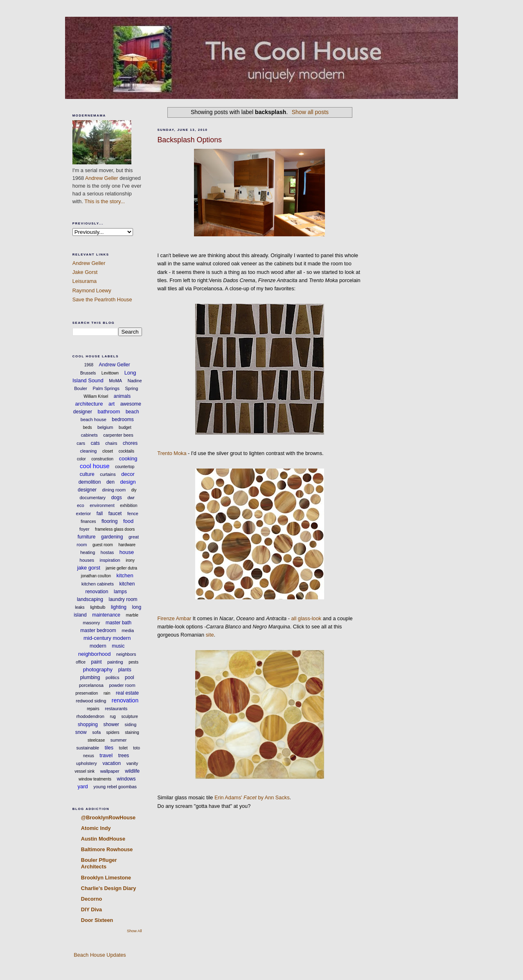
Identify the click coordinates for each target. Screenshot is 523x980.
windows (126, 779)
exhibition (128, 506)
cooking (128, 459)
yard (82, 786)
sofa (96, 732)
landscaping (90, 599)
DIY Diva (91, 909)
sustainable (88, 748)
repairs (93, 709)
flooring (109, 521)
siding (131, 724)
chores (130, 443)
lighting (119, 607)
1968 (89, 365)
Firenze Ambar (174, 618)
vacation (112, 763)
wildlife (132, 771)
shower (111, 724)
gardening (112, 537)
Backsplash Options (189, 140)
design (128, 482)
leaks (80, 607)
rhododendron (90, 716)
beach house (94, 419)
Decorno (92, 899)
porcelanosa (91, 685)
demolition (90, 482)
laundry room (123, 599)
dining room (114, 490)
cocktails (126, 451)
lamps (120, 592)
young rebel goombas (115, 787)
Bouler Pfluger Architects (99, 863)
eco (81, 505)
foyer (84, 529)
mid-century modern (107, 638)
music (118, 646)
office (81, 662)
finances (88, 521)
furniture (86, 537)
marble (132, 615)
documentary (93, 498)
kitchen (125, 575)
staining (132, 732)
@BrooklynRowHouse (108, 817)
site (210, 635)
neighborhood (95, 654)
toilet (123, 748)
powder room (122, 685)
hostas (107, 552)
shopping (88, 724)
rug (113, 716)
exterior (84, 514)
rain (107, 693)
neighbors (126, 654)
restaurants (116, 709)
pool (130, 677)
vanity (132, 763)
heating (88, 552)
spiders (113, 732)
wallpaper (110, 771)
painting (115, 662)
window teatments (95, 779)
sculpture (130, 716)
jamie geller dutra (121, 568)
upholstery (87, 763)
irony (130, 560)
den (110, 482)
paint (97, 662)
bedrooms (123, 419)
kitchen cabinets (98, 584)
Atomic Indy (96, 828)
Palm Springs (106, 388)
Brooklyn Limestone (106, 878)
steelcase (96, 740)
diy (134, 490)
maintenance (106, 615)
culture (87, 474)
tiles (109, 748)
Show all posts (310, 112)
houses (87, 560)
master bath (118, 623)
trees (124, 756)
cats (95, 443)
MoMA (115, 381)
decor (128, 474)
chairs (111, 443)
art (112, 404)
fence (133, 514)
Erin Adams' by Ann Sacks (252, 797)
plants (125, 670)
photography (98, 669)
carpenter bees (118, 435)
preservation (87, 693)
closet (108, 451)
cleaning (88, 451)
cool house (95, 466)
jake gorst (88, 568)
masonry (91, 623)
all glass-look (307, 618)
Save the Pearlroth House (102, 299)
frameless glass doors (115, 529)
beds (88, 427)
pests (133, 662)
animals (122, 396)
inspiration (110, 560)
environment (102, 505)
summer (119, 740)
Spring (131, 388)
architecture (89, 404)
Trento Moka (172, 453)
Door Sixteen (97, 920)
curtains (108, 474)
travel (106, 755)
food (128, 521)
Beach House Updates (99, 955)
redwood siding (91, 701)
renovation (125, 700)
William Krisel (96, 396)
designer (87, 490)
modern (98, 646)
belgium (105, 427)
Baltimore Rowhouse (107, 849)
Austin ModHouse (103, 839)
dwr (131, 498)
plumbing (90, 677)
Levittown (110, 373)
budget (125, 427)
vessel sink (85, 771)
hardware (127, 545)
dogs (117, 498)
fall (100, 514)
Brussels (88, 373)
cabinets (89, 435)
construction (102, 459)
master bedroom (98, 630)
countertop (125, 467)
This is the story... (105, 201)
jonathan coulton (96, 576)
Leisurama (85, 281)
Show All (134, 931)
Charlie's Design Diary (109, 888)
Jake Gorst (85, 272)
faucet (115, 514)
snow (81, 732)
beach (132, 412)
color (81, 459)
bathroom (109, 412)
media (128, 630)
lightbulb (98, 607)
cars (81, 443)
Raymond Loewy (92, 290)
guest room (103, 545)
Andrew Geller (102, 178)
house (127, 552)
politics (113, 677)
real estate (127, 693)
